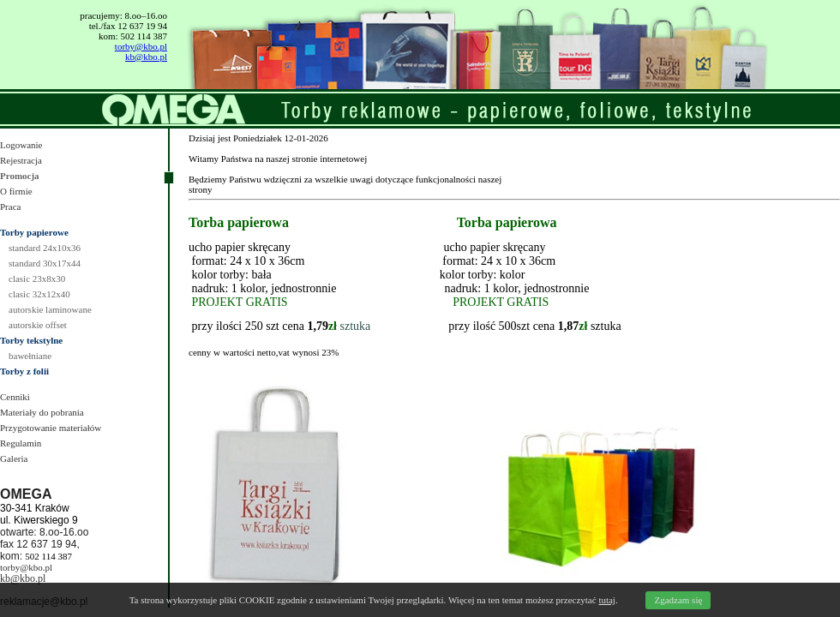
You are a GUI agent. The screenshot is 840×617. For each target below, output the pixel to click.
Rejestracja (21, 160)
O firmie (16, 191)
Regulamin (21, 443)
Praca (10, 207)
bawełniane (30, 356)
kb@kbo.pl (146, 57)
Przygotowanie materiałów (51, 428)
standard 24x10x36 (45, 248)
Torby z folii (24, 371)
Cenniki (15, 397)
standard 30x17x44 (45, 263)
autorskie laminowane (50, 309)
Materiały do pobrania (42, 412)
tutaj (607, 600)
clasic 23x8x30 (37, 279)
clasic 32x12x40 (39, 294)
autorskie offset (38, 325)
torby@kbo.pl (141, 46)
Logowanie (21, 145)
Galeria (14, 458)
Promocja (20, 176)
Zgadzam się (678, 600)
